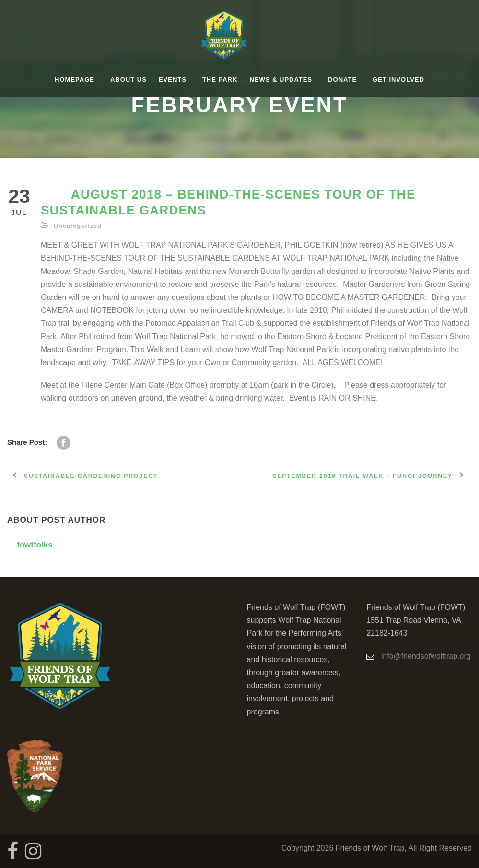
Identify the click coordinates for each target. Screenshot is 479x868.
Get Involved (398, 79)
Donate (342, 79)
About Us (129, 79)
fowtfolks (35, 545)
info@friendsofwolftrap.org (426, 656)
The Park (220, 79)
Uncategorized (78, 226)
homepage (75, 79)
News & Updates (281, 79)
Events (173, 79)
